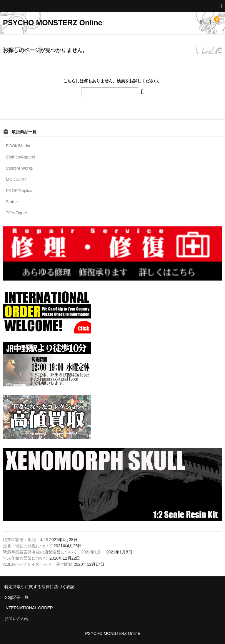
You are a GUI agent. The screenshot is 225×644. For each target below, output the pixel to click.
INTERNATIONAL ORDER (29, 608)
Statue (12, 202)
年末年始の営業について (26, 558)
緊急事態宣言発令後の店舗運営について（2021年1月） (54, 552)
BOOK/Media (18, 146)
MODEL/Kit (16, 179)
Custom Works (19, 168)
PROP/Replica (19, 191)
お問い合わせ (17, 618)
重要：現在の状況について (28, 546)
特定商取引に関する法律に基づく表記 (39, 587)
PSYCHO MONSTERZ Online (52, 23)
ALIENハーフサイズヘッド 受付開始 (38, 564)
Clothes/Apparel (21, 157)
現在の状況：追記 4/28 (25, 540)
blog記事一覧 (16, 597)
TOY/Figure (16, 213)
